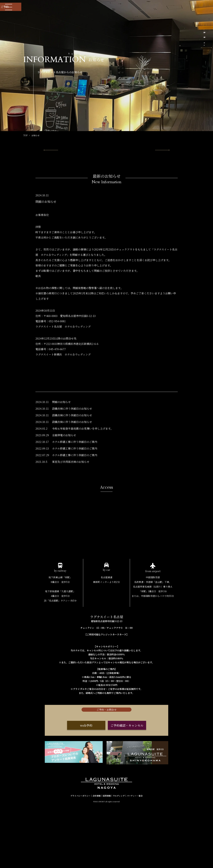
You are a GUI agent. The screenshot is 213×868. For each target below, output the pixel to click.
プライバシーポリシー (80, 857)
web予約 (86, 791)
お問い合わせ (157, 7)
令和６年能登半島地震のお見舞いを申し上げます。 (83, 461)
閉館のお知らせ (61, 435)
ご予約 (193, 7)
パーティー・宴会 (135, 857)
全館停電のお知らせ (64, 468)
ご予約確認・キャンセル (127, 791)
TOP (25, 135)
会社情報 (97, 857)
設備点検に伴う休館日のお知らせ (72, 441)
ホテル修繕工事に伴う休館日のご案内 (75, 475)
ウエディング (119, 857)
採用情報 (107, 857)
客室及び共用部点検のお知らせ (71, 494)
